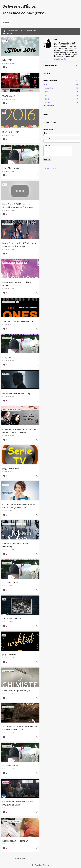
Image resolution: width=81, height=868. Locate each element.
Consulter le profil (60, 59)
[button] (37, 68)
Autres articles (20, 858)
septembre (49, 88)
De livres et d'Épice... (20, 6)
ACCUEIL (6, 23)
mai (47, 92)
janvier (48, 103)
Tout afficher (7, 33)
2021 (45, 84)
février (48, 99)
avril (47, 95)
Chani (56, 40)
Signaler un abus (50, 169)
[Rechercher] (79, 7)
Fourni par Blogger (40, 865)
